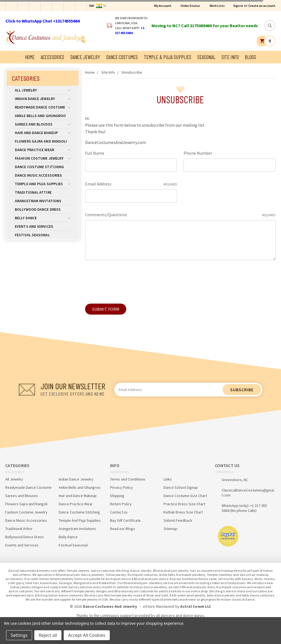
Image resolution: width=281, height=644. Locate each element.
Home (30, 57)
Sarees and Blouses (43, 124)
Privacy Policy (121, 487)
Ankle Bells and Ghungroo (40, 116)
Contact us (119, 512)
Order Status (190, 6)
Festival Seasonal (32, 235)
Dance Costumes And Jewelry (110, 606)
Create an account (262, 6)
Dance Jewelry (85, 57)
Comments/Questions (180, 215)
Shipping (117, 496)
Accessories (52, 57)
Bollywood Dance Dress (38, 209)
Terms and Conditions (128, 479)
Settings (19, 635)
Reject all (48, 635)
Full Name (95, 153)
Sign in (238, 6)
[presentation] (127, 280)
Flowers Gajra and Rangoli (41, 141)
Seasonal (206, 57)
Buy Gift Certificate (125, 520)
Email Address (131, 184)
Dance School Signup (181, 487)
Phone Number (198, 153)
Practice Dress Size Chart (184, 504)
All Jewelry (43, 90)
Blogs (251, 57)
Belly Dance (43, 218)
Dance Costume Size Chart (185, 496)
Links (168, 479)
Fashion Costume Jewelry (43, 158)
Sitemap (170, 529)
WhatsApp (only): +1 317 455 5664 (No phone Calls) (244, 508)
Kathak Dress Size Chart (183, 512)
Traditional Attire (33, 192)
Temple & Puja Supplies (168, 57)
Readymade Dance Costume (43, 107)
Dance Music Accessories (38, 175)
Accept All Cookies (87, 635)
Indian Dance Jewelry (43, 99)
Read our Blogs (123, 529)
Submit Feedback (178, 520)
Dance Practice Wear (43, 150)
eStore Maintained (159, 606)
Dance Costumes (122, 57)
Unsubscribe (132, 72)
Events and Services (34, 226)
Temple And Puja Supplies (43, 184)
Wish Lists (217, 6)
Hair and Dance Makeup (43, 133)
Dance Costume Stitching (39, 167)
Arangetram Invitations (38, 201)
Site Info (230, 57)
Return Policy (121, 504)
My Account (163, 6)
